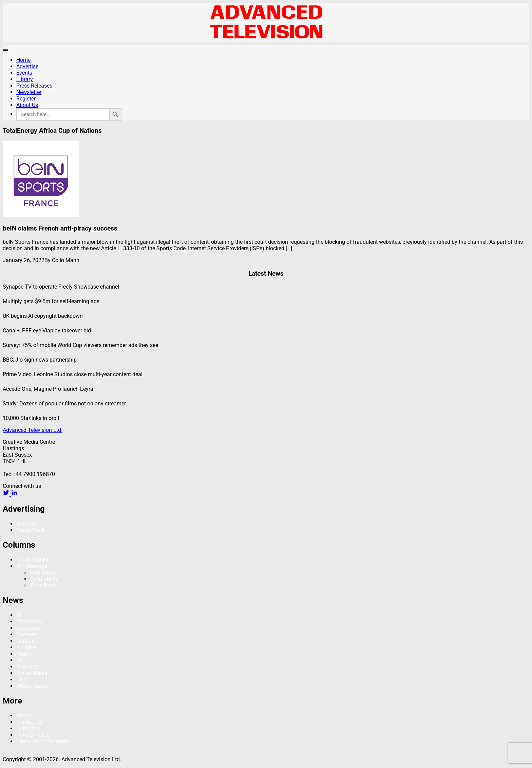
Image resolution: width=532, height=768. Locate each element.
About (23, 716)
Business (27, 634)
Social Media (32, 673)
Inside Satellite (34, 560)
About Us (27, 105)
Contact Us (29, 722)
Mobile (24, 654)
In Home (26, 647)
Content (26, 641)
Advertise (27, 66)
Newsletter (29, 92)
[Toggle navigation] (5, 50)
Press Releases (34, 86)
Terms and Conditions (43, 741)
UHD (22, 680)
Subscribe (28, 728)
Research (27, 667)
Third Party (43, 586)
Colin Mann (44, 579)
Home (23, 60)
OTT (22, 660)
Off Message (32, 566)
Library (25, 79)
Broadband (30, 621)
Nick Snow (43, 573)
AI (19, 615)
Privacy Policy (33, 735)
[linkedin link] (14, 494)
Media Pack (30, 530)
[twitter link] (7, 494)
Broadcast (28, 628)
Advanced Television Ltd (33, 430)
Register (26, 99)
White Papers (32, 686)
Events (24, 73)
